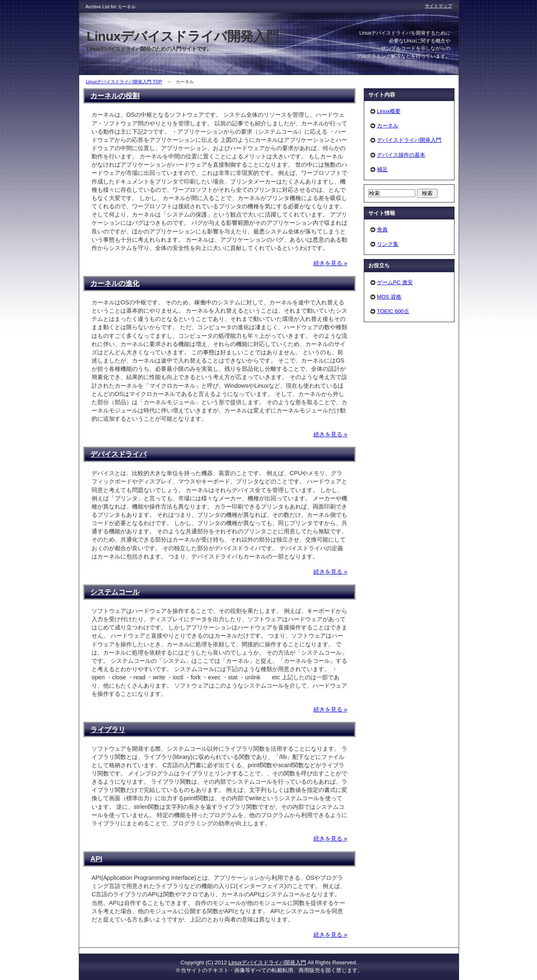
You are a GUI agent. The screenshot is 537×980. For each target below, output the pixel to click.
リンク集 (388, 244)
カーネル (388, 126)
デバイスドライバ (118, 454)
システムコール (115, 592)
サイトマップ (438, 6)
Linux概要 (389, 111)
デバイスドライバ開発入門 (409, 140)
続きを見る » (330, 263)
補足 (382, 169)
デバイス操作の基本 (401, 155)
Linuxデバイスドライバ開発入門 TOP (124, 82)
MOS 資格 (389, 297)
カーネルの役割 (115, 96)
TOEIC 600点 (393, 311)
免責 (382, 230)
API (96, 859)
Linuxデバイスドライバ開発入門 (267, 962)
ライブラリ (108, 730)
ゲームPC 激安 (395, 282)
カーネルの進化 (115, 283)
